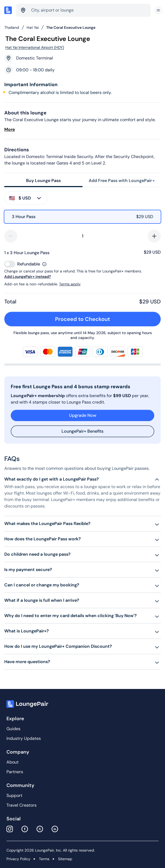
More (10, 129)
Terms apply (70, 284)
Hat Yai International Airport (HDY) (35, 47)
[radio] (82, 217)
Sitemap (65, 859)
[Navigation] (158, 10)
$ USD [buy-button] (26, 198)
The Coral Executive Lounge (71, 27)
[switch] (10, 264)
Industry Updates (24, 738)
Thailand (12, 27)
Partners (15, 772)
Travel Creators (21, 805)
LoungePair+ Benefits (82, 431)
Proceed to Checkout (105, 319)
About (12, 762)
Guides (13, 729)
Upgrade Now (83, 415)
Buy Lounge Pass (43, 181)
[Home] (8, 10)
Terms (44, 859)
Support (14, 795)
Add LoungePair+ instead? (28, 276)
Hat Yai (33, 27)
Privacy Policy (18, 859)
